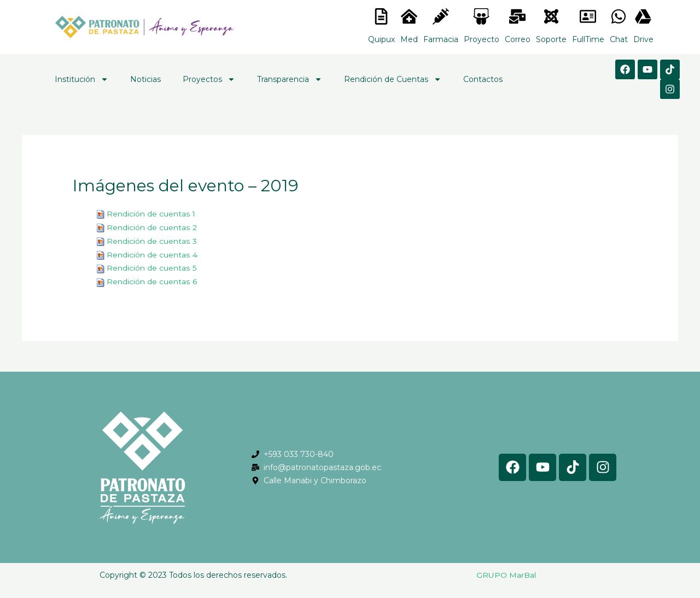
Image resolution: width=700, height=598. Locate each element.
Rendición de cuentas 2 (151, 227)
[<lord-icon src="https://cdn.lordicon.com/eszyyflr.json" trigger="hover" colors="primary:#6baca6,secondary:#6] (551, 16)
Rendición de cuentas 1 (151, 214)
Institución (81, 79)
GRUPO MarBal (506, 572)
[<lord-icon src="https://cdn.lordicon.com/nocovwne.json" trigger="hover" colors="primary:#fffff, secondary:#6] (381, 16)
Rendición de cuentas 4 (152, 253)
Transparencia (290, 79)
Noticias (145, 79)
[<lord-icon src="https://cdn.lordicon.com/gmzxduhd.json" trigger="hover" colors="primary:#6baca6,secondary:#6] (588, 16)
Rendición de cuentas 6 (151, 279)
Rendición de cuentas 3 (151, 240)
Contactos (483, 79)
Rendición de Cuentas (393, 79)
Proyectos (209, 79)
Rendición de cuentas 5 (151, 266)
